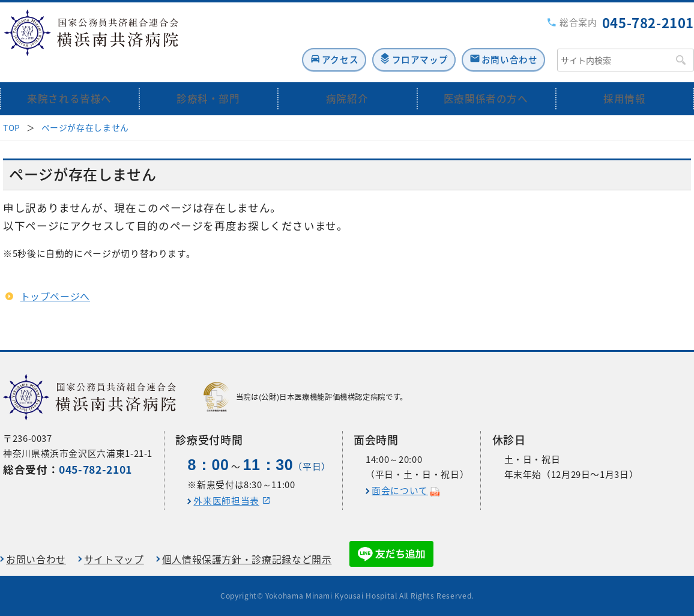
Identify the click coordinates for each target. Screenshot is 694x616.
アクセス (307, 40)
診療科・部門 (208, 80)
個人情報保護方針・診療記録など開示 (247, 559)
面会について (400, 491)
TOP (12, 108)
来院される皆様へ (69, 80)
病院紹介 (347, 80)
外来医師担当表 (226, 501)
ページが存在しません (85, 108)
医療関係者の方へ (486, 80)
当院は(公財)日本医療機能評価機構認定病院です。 (306, 397)
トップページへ (55, 277)
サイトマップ (114, 559)
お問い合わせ (505, 40)
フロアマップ (401, 40)
